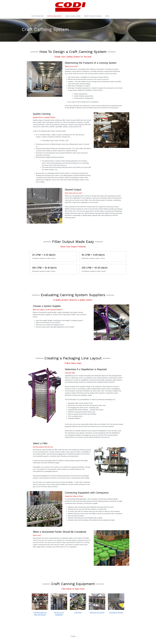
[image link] (39, 600)
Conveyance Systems (117, 611)
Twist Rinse (78, 611)
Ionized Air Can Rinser (98, 611)
